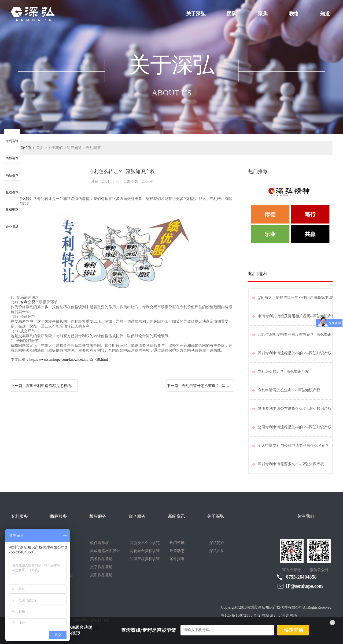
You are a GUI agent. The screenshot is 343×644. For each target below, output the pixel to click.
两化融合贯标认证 (145, 551)
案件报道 (177, 559)
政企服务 (137, 516)
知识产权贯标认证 (145, 559)
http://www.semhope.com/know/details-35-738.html (69, 360)
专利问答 (93, 148)
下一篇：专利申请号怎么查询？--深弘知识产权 (200, 386)
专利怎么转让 (22, 199)
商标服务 (58, 516)
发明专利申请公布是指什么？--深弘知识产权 (295, 409)
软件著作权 (99, 543)
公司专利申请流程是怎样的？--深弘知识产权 (295, 427)
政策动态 (177, 551)
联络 (294, 14)
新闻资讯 (176, 516)
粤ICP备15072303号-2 (241, 615)
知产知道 (74, 148)
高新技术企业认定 (145, 543)
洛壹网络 (289, 615)
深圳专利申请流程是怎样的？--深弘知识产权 (295, 353)
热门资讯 (177, 543)
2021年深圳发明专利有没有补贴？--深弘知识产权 (298, 335)
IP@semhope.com (300, 586)
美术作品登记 (101, 559)
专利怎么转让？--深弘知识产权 (283, 372)
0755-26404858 (297, 577)
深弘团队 (217, 551)
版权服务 (98, 516)
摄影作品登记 (101, 575)
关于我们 (55, 148)
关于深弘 (196, 14)
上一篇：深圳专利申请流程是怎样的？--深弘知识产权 (44, 386)
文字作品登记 (101, 567)
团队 (232, 14)
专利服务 (19, 516)
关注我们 (306, 516)
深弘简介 (217, 543)
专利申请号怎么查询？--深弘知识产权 (289, 390)
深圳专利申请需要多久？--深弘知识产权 (291, 464)
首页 (40, 148)
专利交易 (28, 302)
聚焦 (263, 14)
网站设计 (270, 615)
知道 (325, 14)
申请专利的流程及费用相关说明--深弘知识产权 (296, 316)
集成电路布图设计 (105, 551)
